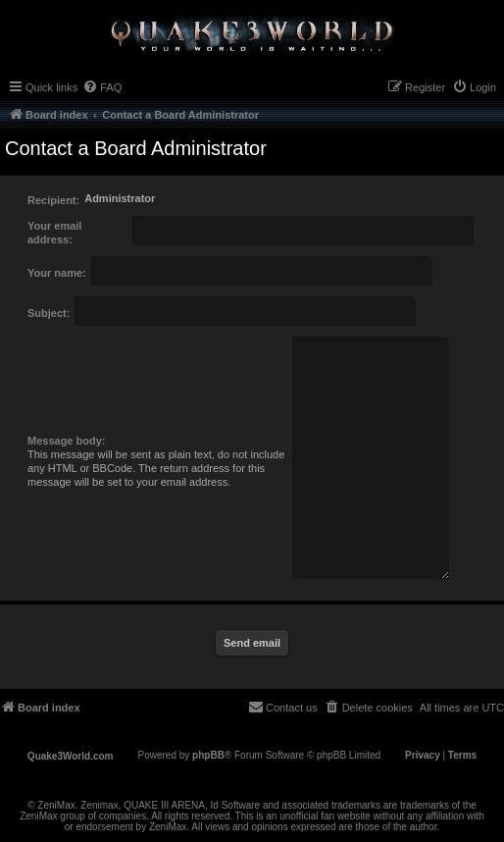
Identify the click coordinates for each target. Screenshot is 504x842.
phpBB (208, 755)
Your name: (57, 273)
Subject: (49, 313)
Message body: (66, 441)
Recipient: (53, 200)
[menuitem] (102, 87)
